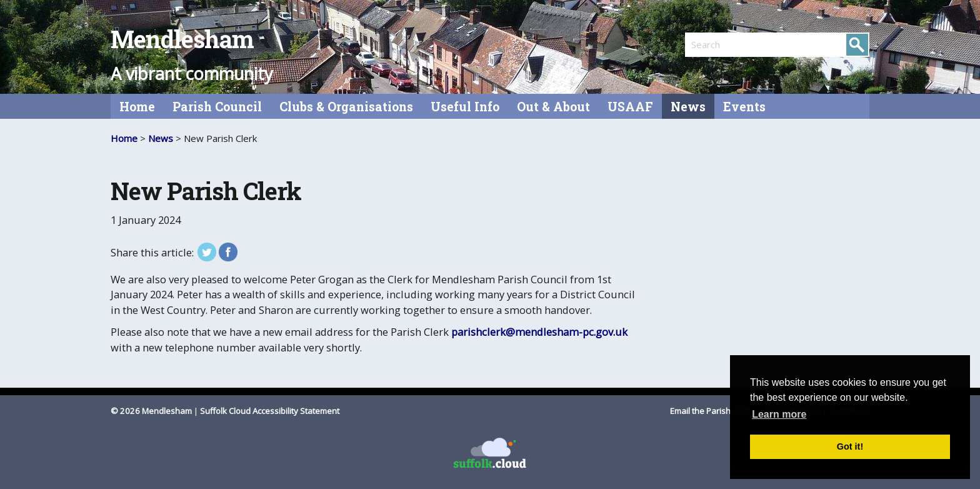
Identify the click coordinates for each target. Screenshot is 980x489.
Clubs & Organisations (346, 107)
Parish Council (217, 107)
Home (137, 107)
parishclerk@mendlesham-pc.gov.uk (539, 332)
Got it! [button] (850, 446)
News (688, 107)
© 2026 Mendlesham (152, 411)
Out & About (553, 107)
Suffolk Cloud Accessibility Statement (270, 411)
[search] (731, 44)
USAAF (630, 107)
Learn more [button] (779, 414)
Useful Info (465, 107)
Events (744, 107)
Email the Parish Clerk (712, 411)
